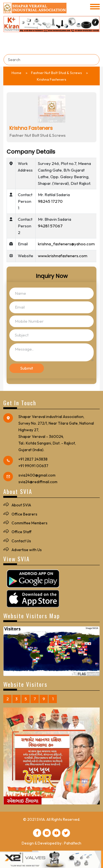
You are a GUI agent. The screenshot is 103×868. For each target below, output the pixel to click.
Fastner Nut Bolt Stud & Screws (56, 73)
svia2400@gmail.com (37, 475)
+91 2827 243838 (33, 459)
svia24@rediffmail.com (38, 482)
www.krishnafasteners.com (63, 256)
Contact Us (21, 541)
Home (16, 73)
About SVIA (21, 505)
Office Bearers (24, 514)
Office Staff (22, 532)
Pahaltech (73, 843)
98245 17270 (50, 201)
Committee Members (30, 523)
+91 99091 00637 (33, 466)
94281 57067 (50, 226)
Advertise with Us (27, 550)
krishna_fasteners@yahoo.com (66, 244)
